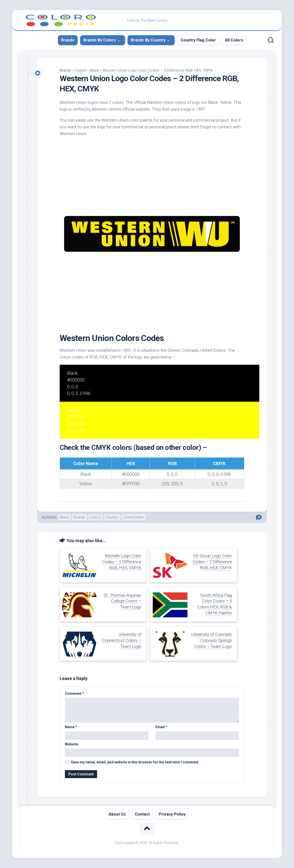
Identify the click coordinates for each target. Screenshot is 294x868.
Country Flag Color (198, 40)
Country (112, 517)
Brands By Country (148, 40)
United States (134, 517)
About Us (117, 814)
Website (72, 744)
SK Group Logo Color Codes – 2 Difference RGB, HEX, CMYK (212, 562)
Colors (81, 70)
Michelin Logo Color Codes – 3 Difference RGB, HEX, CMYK (122, 562)
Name (71, 727)
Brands (68, 40)
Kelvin (52, 517)
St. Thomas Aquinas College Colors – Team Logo (122, 601)
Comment (74, 694)
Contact (142, 814)
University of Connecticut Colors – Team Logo (122, 640)
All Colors (234, 40)
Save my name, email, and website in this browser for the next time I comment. (135, 762)
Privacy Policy (172, 814)
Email (161, 727)
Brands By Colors (100, 40)
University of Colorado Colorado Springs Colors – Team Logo (212, 640)
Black (94, 70)
